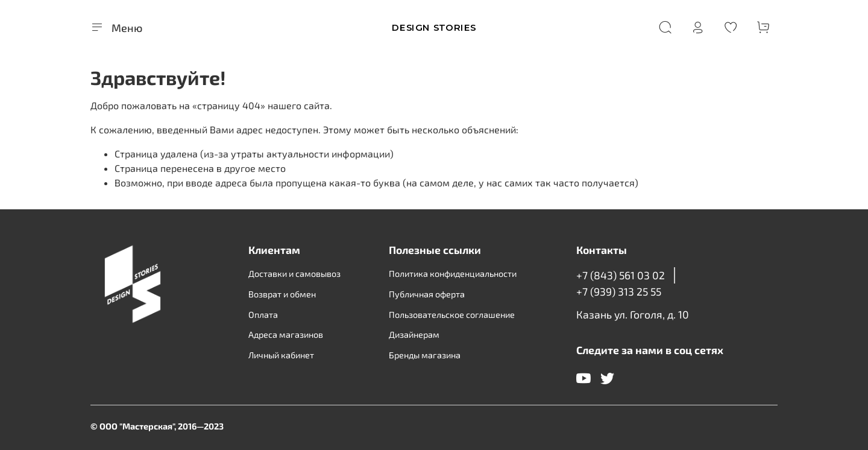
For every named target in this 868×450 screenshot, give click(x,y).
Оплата (263, 315)
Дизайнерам (414, 334)
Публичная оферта (427, 294)
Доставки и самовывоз (294, 274)
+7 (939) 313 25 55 (619, 291)
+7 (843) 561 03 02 (621, 275)
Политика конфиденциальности (453, 274)
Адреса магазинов (286, 334)
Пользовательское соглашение (452, 315)
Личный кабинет (281, 355)
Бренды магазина (425, 355)
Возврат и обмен (282, 294)
